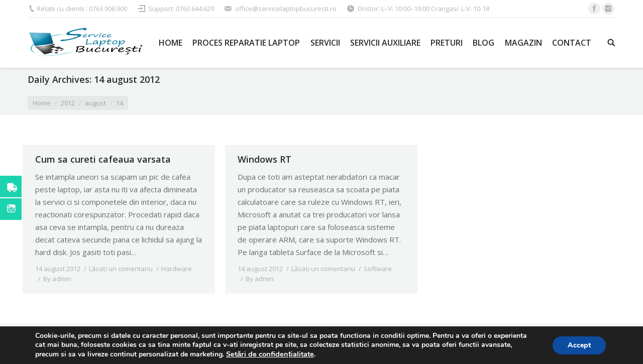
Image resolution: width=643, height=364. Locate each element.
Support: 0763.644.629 (181, 9)
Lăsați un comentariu (121, 269)
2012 (68, 103)
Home (42, 103)
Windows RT (264, 159)
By (57, 279)
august (95, 103)
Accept (579, 345)
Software (378, 269)
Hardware (177, 269)
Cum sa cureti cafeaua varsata (103, 159)
